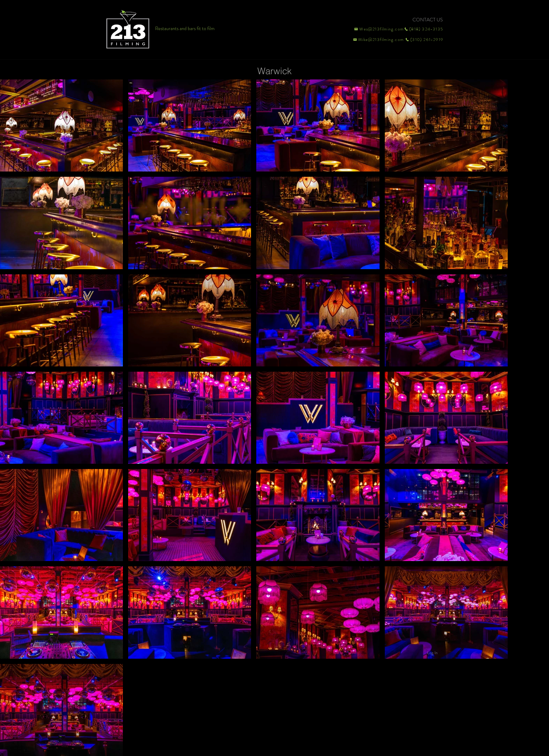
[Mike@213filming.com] (377, 40)
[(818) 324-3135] (424, 29)
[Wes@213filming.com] (378, 29)
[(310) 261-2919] (424, 40)
